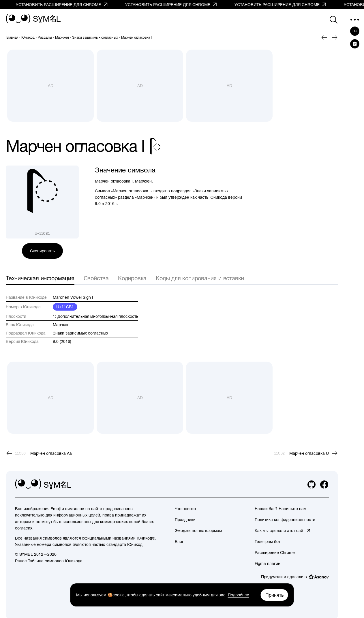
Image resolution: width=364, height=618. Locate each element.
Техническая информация (40, 278)
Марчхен (61, 325)
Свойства (96, 278)
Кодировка (132, 278)
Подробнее (239, 595)
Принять (274, 595)
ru (355, 31)
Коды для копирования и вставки (200, 278)
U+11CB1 (65, 307)
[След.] (335, 37)
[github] (312, 484)
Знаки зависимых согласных (80, 333)
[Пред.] (324, 37)
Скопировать (42, 251)
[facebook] (324, 484)
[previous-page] (12, 37)
